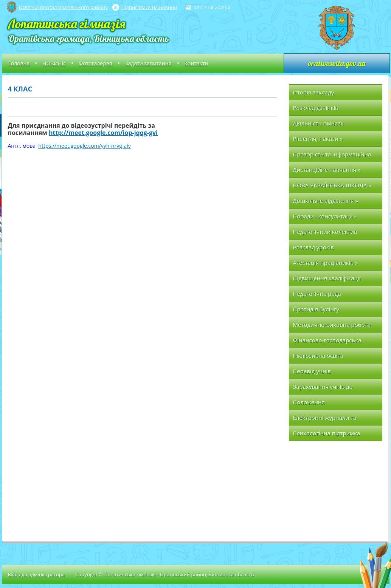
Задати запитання (148, 63)
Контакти (196, 63)
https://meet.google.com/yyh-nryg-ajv (84, 146)
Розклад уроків (313, 247)
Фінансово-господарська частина (327, 342)
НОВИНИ (54, 63)
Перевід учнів (312, 371)
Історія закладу (314, 92)
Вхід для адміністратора (36, 574)
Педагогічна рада (317, 294)
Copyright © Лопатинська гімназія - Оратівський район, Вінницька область (165, 574)
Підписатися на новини (149, 7)
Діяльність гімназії (318, 123)
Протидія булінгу (316, 309)
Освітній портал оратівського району (63, 7)
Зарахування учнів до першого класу (323, 389)
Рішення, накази (318, 139)
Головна (19, 63)
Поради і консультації (325, 216)
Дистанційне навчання (327, 170)
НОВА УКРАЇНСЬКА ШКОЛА (332, 185)
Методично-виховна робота (332, 325)
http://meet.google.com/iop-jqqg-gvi (103, 133)
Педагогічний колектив (325, 232)
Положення (309, 402)
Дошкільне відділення (326, 201)
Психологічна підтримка (327, 433)
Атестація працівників (326, 263)
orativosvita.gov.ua (337, 63)
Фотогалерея (95, 63)
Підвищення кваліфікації (327, 278)
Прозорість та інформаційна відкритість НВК (332, 156)
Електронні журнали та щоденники (325, 420)
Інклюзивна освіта (318, 356)
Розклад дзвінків (316, 108)
